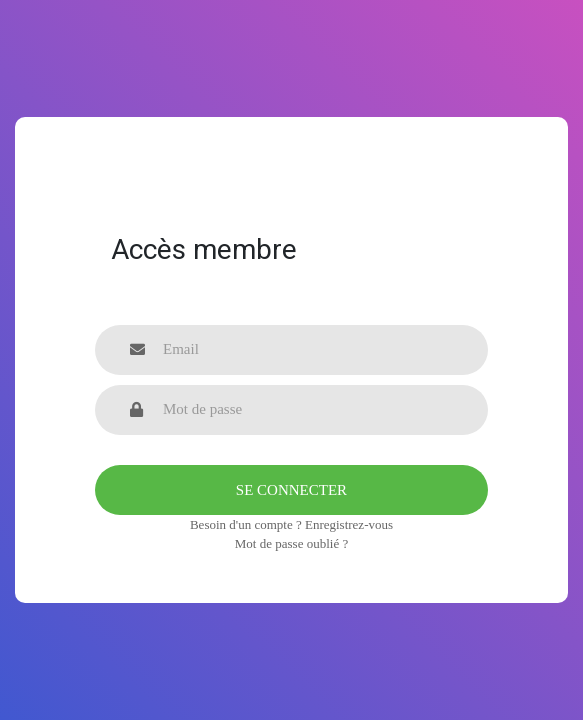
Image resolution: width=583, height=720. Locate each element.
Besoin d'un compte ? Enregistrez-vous (291, 524)
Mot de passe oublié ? (291, 543)
